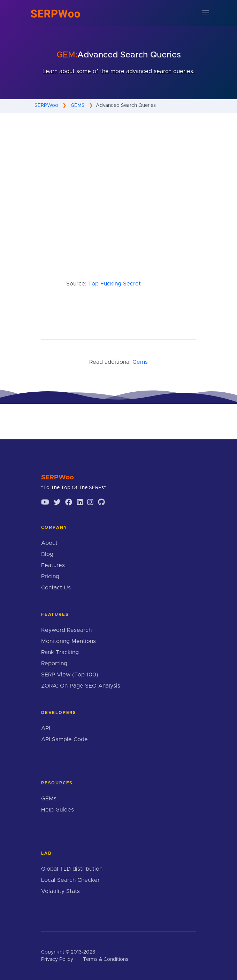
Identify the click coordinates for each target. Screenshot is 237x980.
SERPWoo (46, 105)
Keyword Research (66, 630)
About (49, 543)
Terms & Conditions (106, 959)
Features (53, 565)
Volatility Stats (60, 891)
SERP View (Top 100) (70, 675)
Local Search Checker (70, 880)
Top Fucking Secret (114, 284)
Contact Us (56, 588)
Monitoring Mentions (68, 641)
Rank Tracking (60, 652)
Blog (47, 554)
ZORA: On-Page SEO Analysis (81, 686)
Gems (140, 362)
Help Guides (58, 810)
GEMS (78, 105)
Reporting (54, 664)
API (46, 728)
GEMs (49, 799)
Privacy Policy (57, 959)
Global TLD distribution (72, 869)
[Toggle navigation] (206, 13)
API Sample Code (64, 739)
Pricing (50, 577)
